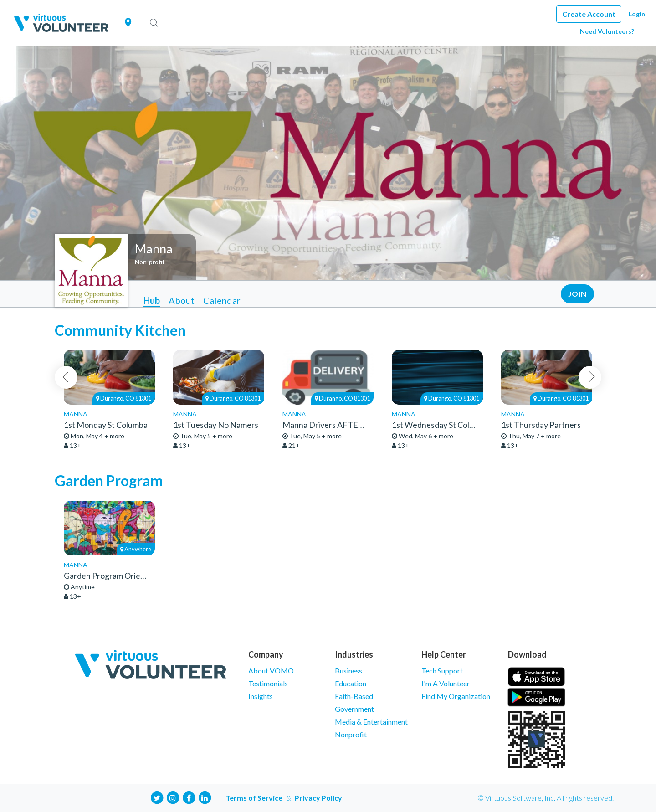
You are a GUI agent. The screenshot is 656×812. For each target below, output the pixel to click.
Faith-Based (354, 696)
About (182, 300)
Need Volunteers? (607, 31)
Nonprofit (351, 734)
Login (637, 14)
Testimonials (268, 683)
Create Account (589, 14)
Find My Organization (456, 696)
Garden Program (109, 481)
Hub (152, 300)
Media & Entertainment (371, 722)
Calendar (222, 300)
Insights (261, 696)
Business (348, 671)
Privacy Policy (318, 798)
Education (351, 683)
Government (354, 709)
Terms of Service (254, 798)
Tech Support (442, 671)
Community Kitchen (120, 330)
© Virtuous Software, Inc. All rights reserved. (546, 798)
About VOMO (271, 671)
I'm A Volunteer (446, 683)
